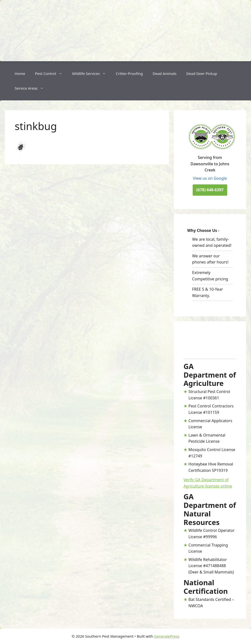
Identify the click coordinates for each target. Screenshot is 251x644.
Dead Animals (165, 73)
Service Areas (32, 88)
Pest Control (51, 73)
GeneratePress (167, 636)
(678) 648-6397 (210, 190)
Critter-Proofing (129, 73)
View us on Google (210, 178)
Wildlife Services (91, 73)
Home (20, 73)
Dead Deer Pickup (202, 73)
